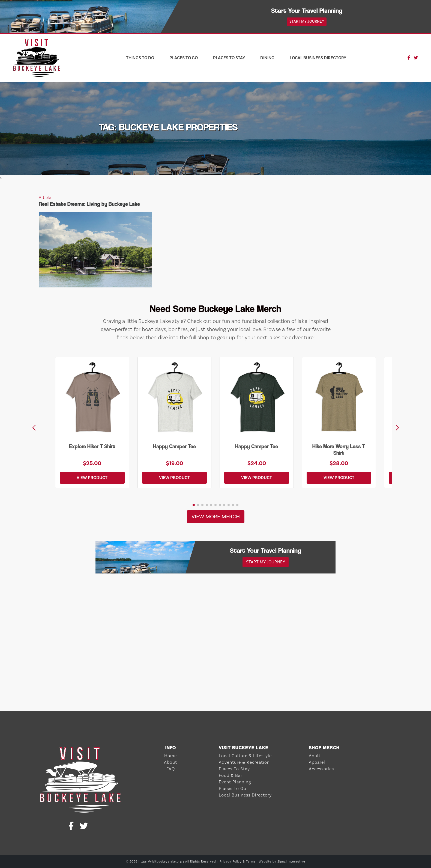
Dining (267, 58)
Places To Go (184, 58)
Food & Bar (231, 775)
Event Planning (235, 782)
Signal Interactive (291, 862)
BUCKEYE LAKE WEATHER (215, 690)
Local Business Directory (318, 58)
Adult (315, 756)
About (170, 762)
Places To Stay (229, 58)
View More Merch (216, 517)
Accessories (321, 769)
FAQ (171, 769)
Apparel (317, 762)
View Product (92, 478)
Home (170, 756)
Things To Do (140, 58)
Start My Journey (307, 22)
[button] (397, 428)
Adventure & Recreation (244, 762)
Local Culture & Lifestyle (245, 756)
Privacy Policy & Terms (238, 862)
